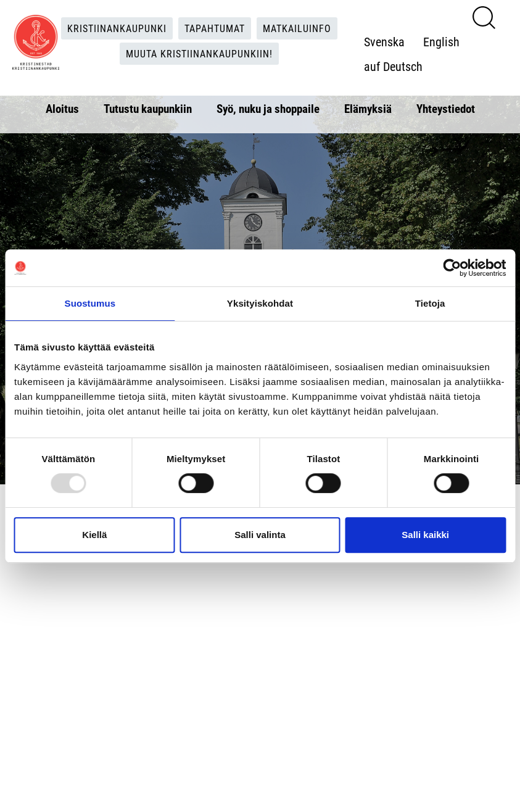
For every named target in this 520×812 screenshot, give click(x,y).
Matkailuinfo (297, 28)
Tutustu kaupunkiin (148, 108)
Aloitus (62, 108)
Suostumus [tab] (90, 303)
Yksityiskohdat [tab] (260, 303)
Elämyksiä (368, 108)
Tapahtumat (215, 28)
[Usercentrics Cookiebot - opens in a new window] (452, 268)
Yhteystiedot (446, 108)
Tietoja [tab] (430, 303)
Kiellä (94, 535)
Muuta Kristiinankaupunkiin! (199, 53)
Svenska (384, 41)
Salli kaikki (425, 535)
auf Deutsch (393, 66)
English (441, 41)
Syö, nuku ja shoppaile (268, 108)
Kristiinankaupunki (117, 28)
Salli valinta (260, 535)
